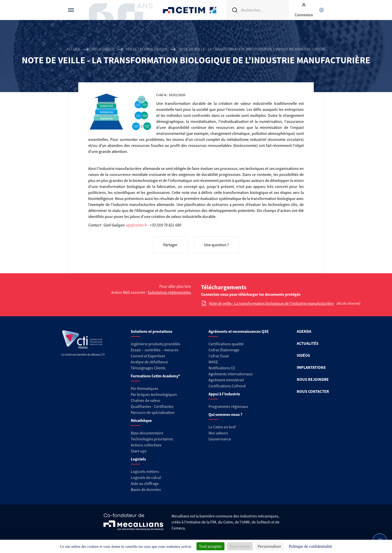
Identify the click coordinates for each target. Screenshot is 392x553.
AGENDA (304, 331)
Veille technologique (147, 49)
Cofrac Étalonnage (224, 350)
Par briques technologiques (154, 394)
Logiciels (138, 459)
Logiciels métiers (145, 471)
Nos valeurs (218, 433)
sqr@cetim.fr (136, 225)
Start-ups (139, 451)
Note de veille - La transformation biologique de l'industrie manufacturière (271, 303)
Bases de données (146, 489)
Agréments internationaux (230, 374)
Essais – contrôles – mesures (155, 350)
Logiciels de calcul (146, 477)
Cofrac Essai (219, 356)
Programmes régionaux (228, 406)
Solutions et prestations (151, 331)
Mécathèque (103, 49)
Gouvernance (220, 439)
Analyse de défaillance (149, 362)
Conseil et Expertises (148, 356)
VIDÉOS (303, 355)
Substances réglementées (169, 292)
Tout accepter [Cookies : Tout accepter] (210, 546)
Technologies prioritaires (152, 439)
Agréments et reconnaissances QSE (239, 331)
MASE (213, 362)
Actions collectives (146, 445)
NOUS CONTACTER (313, 391)
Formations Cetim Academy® (155, 376)
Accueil (74, 49)
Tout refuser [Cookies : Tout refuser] (240, 546)
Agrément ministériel (226, 380)
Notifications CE (222, 368)
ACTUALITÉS (308, 343)
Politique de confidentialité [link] (310, 546)
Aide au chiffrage (145, 483)
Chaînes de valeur (146, 400)
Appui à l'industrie (224, 394)
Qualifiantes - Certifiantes (152, 406)
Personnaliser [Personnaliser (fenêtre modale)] (269, 546)
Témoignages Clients (148, 368)
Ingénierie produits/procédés (155, 344)
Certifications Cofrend (227, 386)
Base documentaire (147, 433)
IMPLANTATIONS (311, 367)
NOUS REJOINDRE (313, 379)
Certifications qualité (226, 344)
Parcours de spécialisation (153, 412)
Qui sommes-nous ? (225, 414)
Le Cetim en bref (222, 427)
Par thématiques (144, 388)
